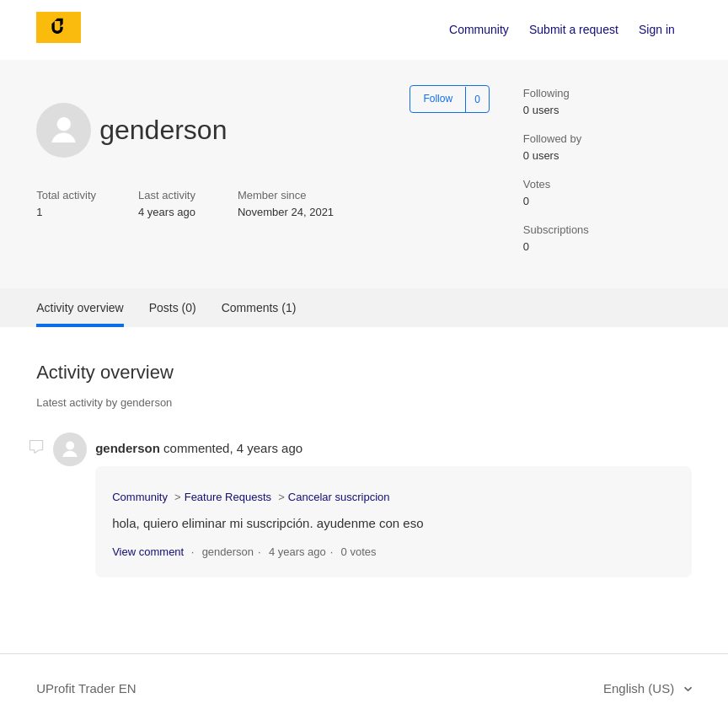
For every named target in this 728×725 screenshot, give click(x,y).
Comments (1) (259, 308)
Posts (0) (173, 308)
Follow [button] (438, 99)
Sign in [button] (657, 30)
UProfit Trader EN (86, 688)
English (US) (640, 688)
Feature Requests (228, 497)
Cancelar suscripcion (339, 497)
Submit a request (574, 30)
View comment (148, 552)
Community (479, 30)
